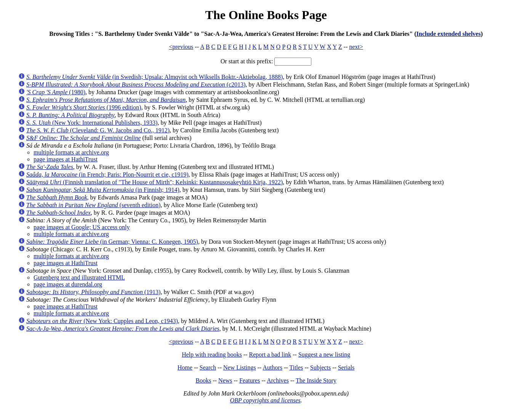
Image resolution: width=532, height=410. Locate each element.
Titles (296, 367)
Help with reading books (212, 355)
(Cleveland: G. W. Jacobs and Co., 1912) (98, 130)
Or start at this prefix (246, 61)
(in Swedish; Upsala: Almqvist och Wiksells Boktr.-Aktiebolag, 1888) (155, 77)
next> (356, 47)
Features (250, 380)
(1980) (56, 92)
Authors (272, 367)
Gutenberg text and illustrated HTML (79, 277)
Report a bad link (270, 355)
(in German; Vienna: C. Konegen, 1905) (112, 242)
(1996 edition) (84, 107)
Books (203, 380)
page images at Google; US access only (82, 227)
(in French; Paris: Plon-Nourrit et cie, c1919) (107, 174)
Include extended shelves (449, 34)
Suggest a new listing (324, 355)
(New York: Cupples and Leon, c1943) (102, 321)
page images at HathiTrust (66, 159)
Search (208, 367)
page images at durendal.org (68, 284)
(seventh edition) (93, 205)
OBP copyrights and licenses (265, 400)
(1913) (93, 292)
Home (185, 367)
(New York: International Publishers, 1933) (92, 123)
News (225, 380)
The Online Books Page (266, 15)
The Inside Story (316, 380)
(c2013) (136, 84)
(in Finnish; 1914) (103, 190)
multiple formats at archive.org (71, 152)
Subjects (320, 367)
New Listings (240, 367)
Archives (278, 380)
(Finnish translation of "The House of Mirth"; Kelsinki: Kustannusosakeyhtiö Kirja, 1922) (155, 182)
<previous (181, 47)
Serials (346, 367)
